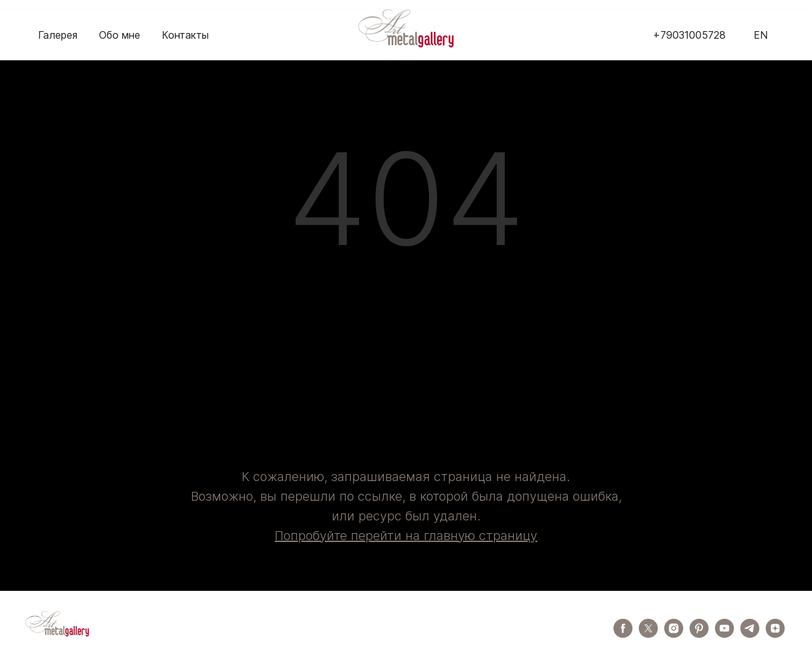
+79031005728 (689, 35)
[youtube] (724, 634)
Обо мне (120, 35)
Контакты (185, 35)
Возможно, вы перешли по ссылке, (298, 496)
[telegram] (750, 634)
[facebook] (623, 634)
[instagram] (674, 634)
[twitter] (648, 634)
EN (761, 35)
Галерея (58, 35)
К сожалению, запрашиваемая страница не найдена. (406, 477)
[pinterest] (699, 634)
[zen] (775, 634)
